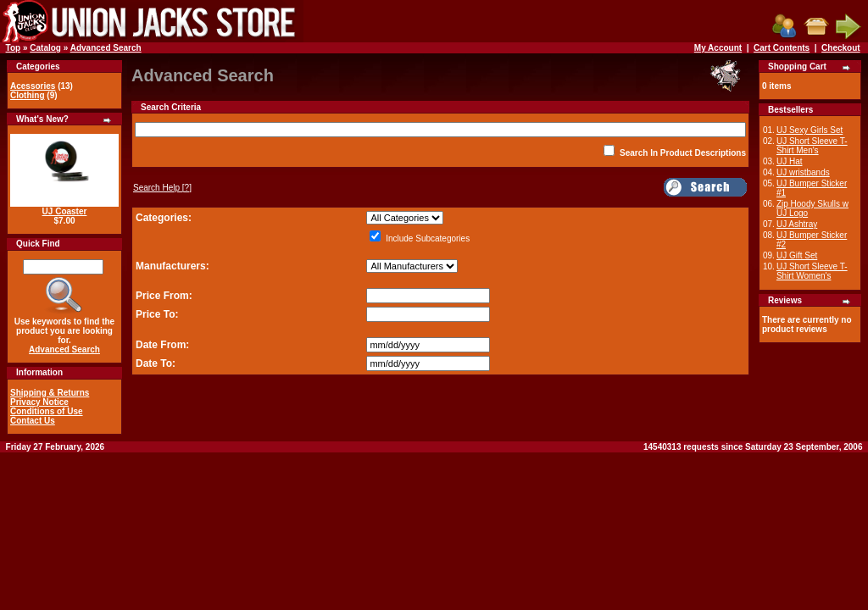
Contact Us (33, 421)
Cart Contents (782, 48)
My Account (718, 48)
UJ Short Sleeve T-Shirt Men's (812, 146)
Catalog (45, 48)
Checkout (841, 48)
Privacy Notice (39, 402)
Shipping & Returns (50, 393)
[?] (162, 188)
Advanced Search (106, 48)
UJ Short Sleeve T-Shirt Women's (812, 271)
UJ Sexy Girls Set (810, 130)
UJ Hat (790, 161)
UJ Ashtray (797, 224)
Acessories (33, 86)
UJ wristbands (803, 172)
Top (14, 48)
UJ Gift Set (797, 255)
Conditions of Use (47, 411)
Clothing (28, 95)
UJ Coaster (65, 211)
